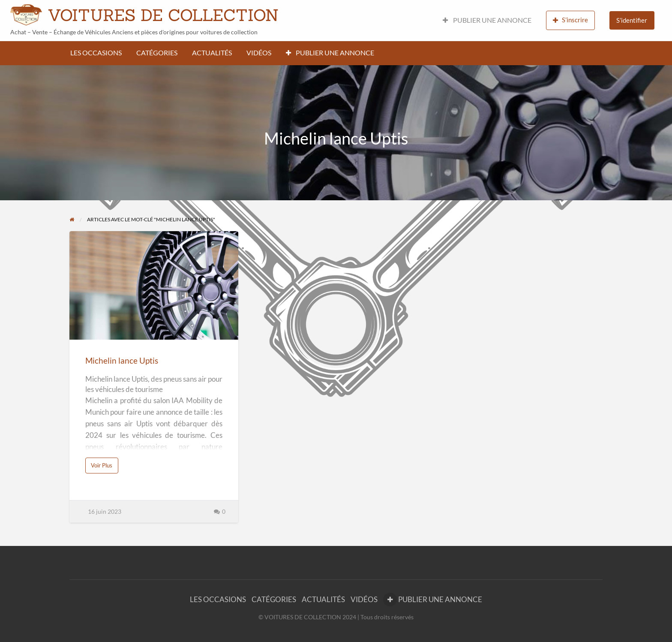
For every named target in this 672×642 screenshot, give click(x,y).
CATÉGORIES (157, 53)
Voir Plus (104, 467)
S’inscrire (570, 20)
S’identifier (632, 20)
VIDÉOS (259, 53)
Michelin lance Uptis (122, 360)
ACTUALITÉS (212, 53)
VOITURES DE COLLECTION (163, 15)
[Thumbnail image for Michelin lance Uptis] (154, 285)
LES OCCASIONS (96, 53)
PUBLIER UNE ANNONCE (487, 20)
